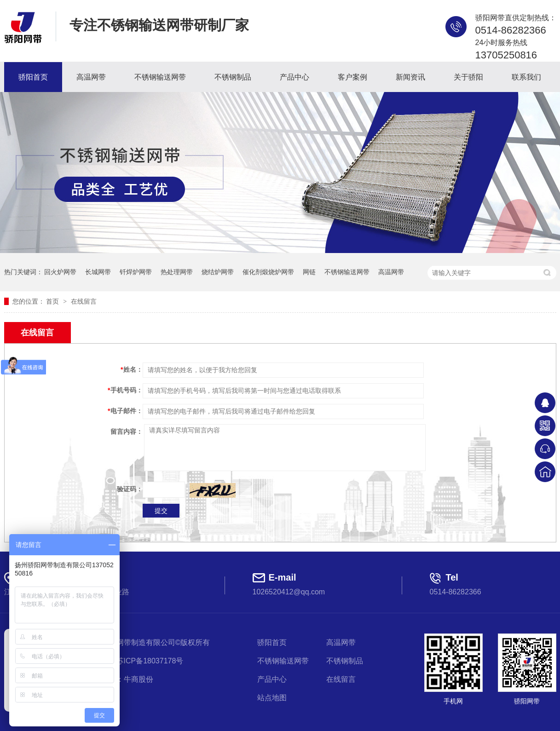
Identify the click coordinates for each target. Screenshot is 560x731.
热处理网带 (177, 272)
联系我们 (526, 77)
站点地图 (272, 698)
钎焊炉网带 (136, 272)
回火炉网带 (60, 272)
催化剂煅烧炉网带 (268, 272)
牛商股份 (139, 679)
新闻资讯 (410, 77)
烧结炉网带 (218, 272)
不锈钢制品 (233, 77)
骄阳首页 (33, 77)
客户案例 (352, 77)
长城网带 (98, 272)
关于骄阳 (468, 77)
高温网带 (91, 77)
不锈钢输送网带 (160, 77)
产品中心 (294, 77)
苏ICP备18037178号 (150, 661)
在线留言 (84, 301)
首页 (53, 301)
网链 (309, 272)
